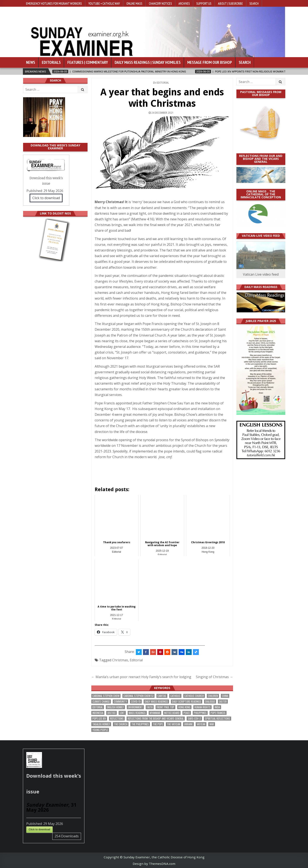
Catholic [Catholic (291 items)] (175, 696)
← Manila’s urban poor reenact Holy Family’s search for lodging (141, 677)
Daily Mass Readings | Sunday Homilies (148, 62)
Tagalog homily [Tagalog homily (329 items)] (101, 724)
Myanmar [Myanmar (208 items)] (155, 713)
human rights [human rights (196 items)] (202, 707)
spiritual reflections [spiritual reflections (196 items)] (218, 719)
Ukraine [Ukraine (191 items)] (188, 724)
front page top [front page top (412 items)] (165, 707)
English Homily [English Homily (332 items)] (115, 707)
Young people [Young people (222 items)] (100, 730)
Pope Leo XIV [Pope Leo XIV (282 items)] (99, 719)
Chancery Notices (160, 3)
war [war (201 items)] (212, 724)
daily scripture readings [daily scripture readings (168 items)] (187, 702)
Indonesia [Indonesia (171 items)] (98, 713)
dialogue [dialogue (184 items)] (210, 702)
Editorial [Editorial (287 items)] (98, 707)
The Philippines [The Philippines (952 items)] (140, 724)
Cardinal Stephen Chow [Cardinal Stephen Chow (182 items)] (106, 696)
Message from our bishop (210, 62)
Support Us (204, 3)
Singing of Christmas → (214, 677)
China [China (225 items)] (225, 696)
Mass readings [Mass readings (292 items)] (137, 713)
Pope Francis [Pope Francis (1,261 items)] (218, 713)
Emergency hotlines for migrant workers (54, 3)
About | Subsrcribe (230, 3)
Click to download (46, 198)
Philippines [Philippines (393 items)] (200, 713)
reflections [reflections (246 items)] (117, 719)
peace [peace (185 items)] (187, 713)
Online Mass (134, 3)
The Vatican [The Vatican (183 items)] (174, 724)
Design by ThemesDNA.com (154, 864)
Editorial (163, 83)
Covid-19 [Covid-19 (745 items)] (136, 702)
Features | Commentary (88, 62)
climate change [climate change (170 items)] (101, 702)
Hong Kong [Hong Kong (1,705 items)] (184, 707)
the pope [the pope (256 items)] (158, 724)
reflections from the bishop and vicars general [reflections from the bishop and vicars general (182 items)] (156, 719)
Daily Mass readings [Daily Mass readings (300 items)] (156, 702)
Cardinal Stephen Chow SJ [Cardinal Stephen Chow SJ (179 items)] (138, 696)
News (31, 62)
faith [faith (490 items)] (150, 707)
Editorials (51, 62)
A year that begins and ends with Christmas (162, 98)
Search (254, 3)
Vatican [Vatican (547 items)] (201, 724)
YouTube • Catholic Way (104, 3)
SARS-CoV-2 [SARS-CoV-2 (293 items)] (194, 719)
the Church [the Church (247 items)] (121, 724)
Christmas (120, 660)
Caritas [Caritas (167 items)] (162, 696)
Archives (184, 3)
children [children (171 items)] (213, 696)
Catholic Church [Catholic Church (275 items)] (194, 696)
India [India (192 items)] (217, 707)
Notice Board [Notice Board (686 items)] (172, 713)
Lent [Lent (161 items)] (122, 713)
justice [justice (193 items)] (111, 713)
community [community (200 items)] (120, 702)
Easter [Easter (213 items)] (223, 702)
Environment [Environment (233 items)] (135, 707)
